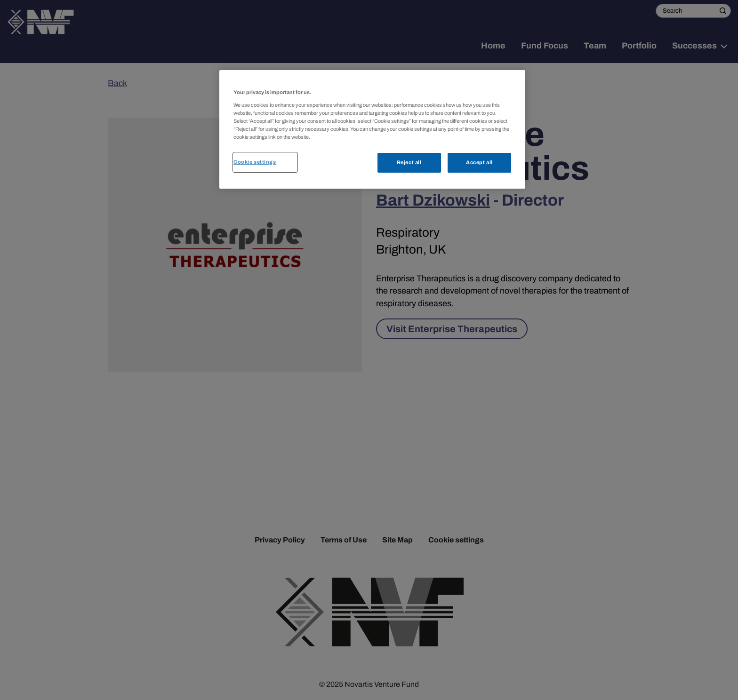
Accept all (479, 162)
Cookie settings (255, 162)
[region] (372, 129)
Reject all (409, 162)
